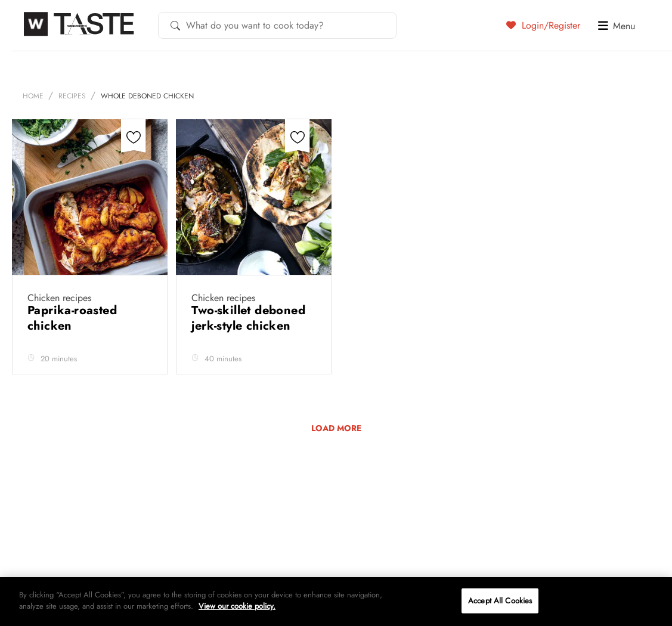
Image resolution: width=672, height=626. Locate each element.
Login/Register (543, 25)
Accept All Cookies (500, 601)
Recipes (72, 96)
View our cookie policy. (237, 606)
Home (33, 96)
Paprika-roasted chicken (72, 318)
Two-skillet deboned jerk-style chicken (248, 318)
